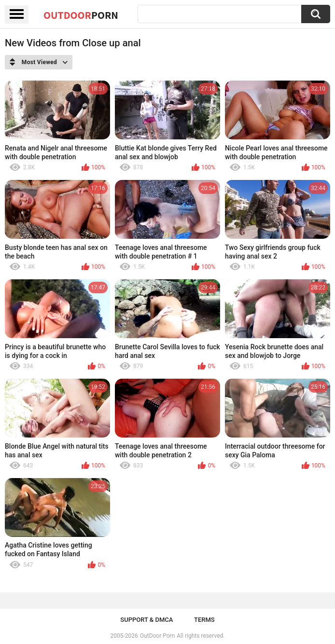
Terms (204, 620)
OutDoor (81, 15)
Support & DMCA (147, 620)
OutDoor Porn (157, 636)
